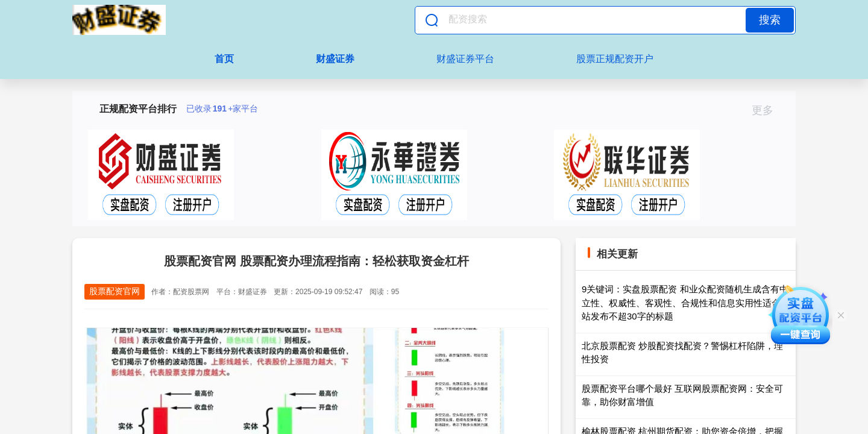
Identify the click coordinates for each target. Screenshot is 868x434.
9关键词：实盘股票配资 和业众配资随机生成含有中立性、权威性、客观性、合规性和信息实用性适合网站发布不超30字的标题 (686, 303)
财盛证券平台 (465, 59)
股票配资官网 (115, 291)
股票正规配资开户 (615, 59)
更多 (768, 110)
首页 (224, 59)
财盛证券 (335, 59)
